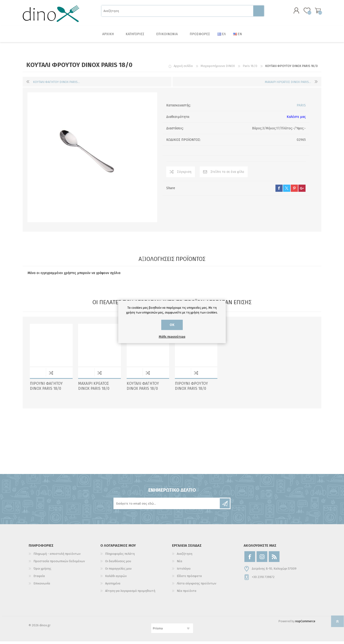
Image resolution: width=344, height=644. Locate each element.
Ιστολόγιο (184, 571)
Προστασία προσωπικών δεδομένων (59, 564)
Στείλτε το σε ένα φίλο (227, 174)
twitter (287, 191)
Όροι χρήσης (42, 571)
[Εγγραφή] (167, 506)
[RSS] (274, 559)
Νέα (180, 564)
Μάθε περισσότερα (172, 337)
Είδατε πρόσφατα (189, 579)
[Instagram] (262, 559)
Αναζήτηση (259, 12)
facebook (279, 191)
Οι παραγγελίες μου (118, 571)
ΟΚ (172, 325)
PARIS (301, 108)
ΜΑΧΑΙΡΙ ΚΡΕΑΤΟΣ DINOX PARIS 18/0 (94, 389)
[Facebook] (250, 559)
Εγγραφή (225, 506)
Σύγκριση (184, 174)
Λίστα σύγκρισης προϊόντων (196, 586)
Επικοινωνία (42, 586)
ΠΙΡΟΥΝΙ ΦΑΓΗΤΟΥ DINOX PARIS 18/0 (46, 389)
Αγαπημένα (113, 586)
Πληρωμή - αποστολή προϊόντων (57, 556)
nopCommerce (305, 624)
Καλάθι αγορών (316, 12)
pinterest (294, 191)
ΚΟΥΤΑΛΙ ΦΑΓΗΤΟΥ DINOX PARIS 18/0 (143, 389)
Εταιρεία (39, 579)
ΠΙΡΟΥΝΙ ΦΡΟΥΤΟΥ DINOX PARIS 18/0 (191, 389)
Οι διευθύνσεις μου (118, 564)
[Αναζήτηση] (177, 12)
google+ (302, 191)
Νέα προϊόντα (187, 593)
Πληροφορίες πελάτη (120, 556)
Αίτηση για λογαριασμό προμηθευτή (130, 593)
